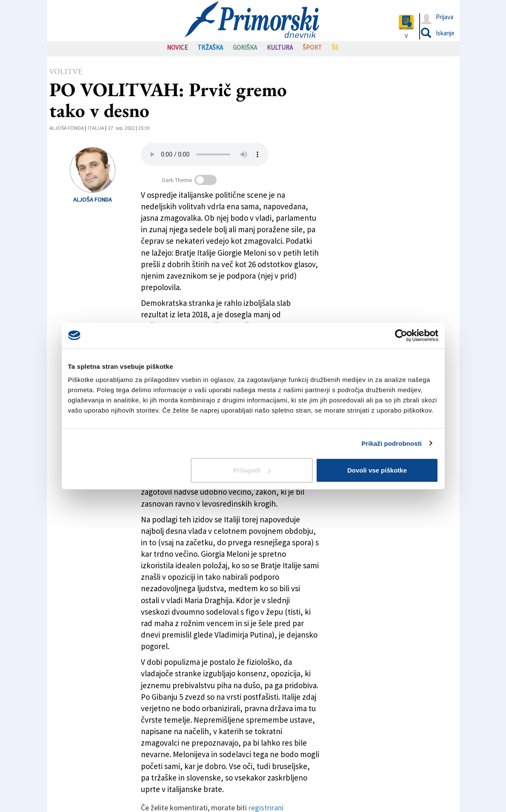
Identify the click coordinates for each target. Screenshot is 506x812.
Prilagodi (252, 470)
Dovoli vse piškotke (377, 470)
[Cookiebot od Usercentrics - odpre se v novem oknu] (401, 335)
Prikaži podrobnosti (392, 443)
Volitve (66, 71)
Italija (96, 128)
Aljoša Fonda (67, 128)
